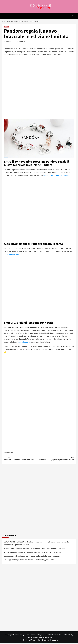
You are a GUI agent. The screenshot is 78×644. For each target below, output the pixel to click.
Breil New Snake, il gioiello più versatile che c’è (57, 459)
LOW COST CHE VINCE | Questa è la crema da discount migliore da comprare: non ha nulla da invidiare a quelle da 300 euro (39, 544)
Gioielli (6, 27)
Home (4, 22)
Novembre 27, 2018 (11, 42)
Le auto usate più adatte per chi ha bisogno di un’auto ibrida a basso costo (32, 557)
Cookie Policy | (26, 641)
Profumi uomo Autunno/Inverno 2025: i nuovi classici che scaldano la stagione (34, 549)
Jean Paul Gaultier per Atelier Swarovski (21, 459)
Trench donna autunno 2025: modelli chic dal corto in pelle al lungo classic (33, 553)
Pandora (10, 453)
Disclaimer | (46, 641)
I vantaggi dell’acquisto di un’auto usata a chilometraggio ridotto (29, 561)
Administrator (23, 42)
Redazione (54, 641)
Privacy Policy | (36, 641)
